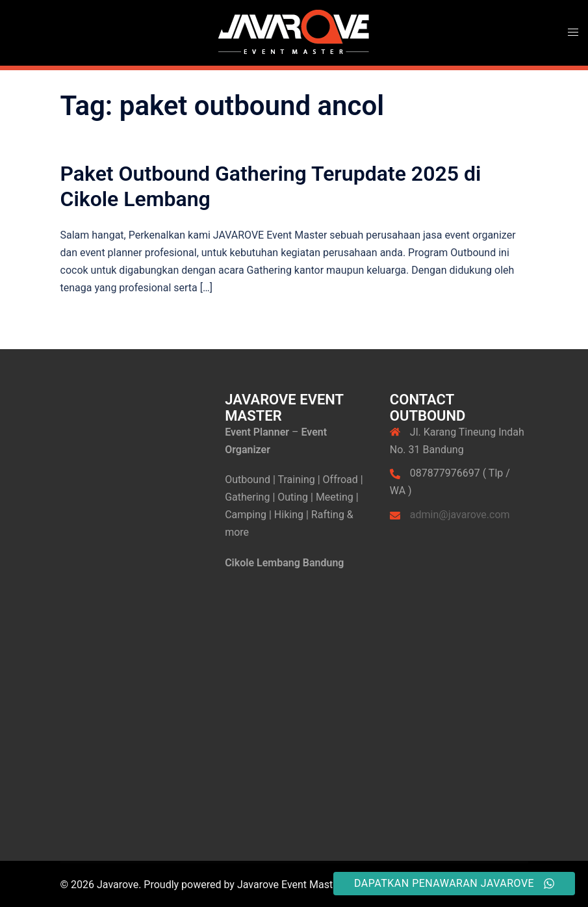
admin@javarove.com (460, 515)
